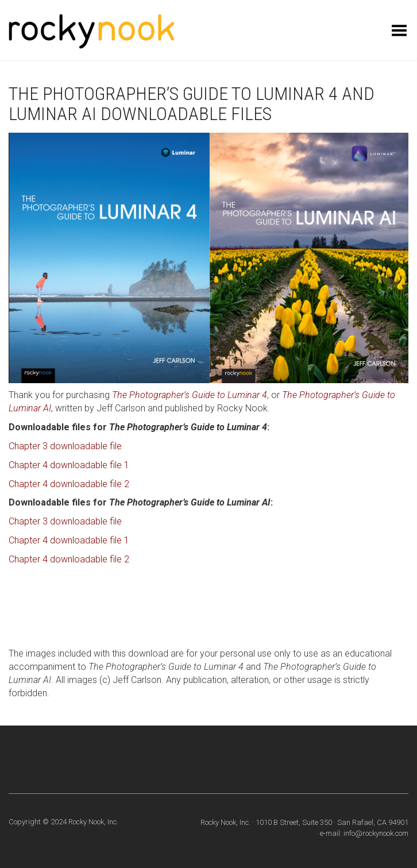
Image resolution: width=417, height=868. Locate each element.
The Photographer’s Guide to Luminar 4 (190, 395)
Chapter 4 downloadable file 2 (69, 484)
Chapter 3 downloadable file (65, 446)
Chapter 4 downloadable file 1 (69, 465)
